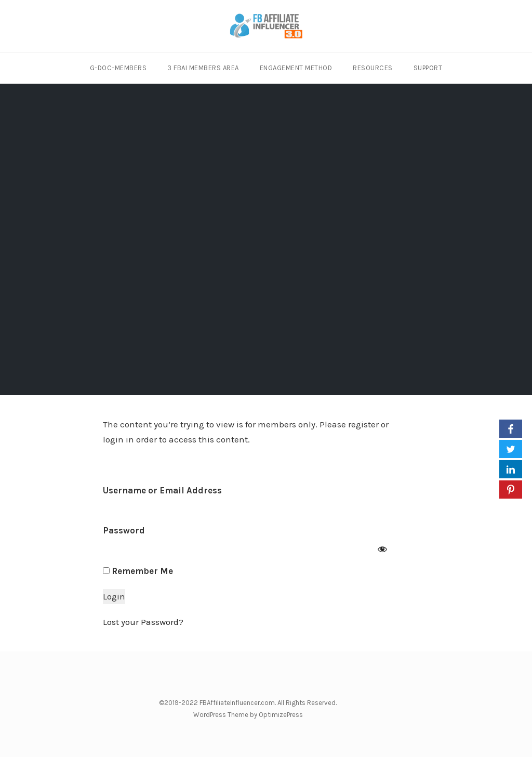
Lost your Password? (143, 622)
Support (428, 68)
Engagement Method (296, 68)
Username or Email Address (162, 490)
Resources (373, 68)
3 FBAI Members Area (203, 68)
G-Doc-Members (118, 68)
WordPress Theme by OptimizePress (248, 715)
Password (124, 530)
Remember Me (138, 571)
